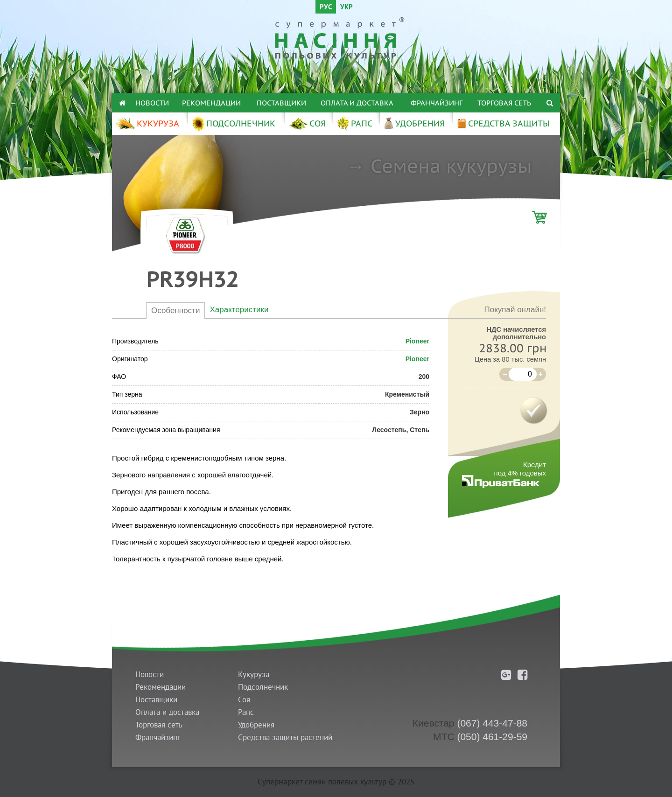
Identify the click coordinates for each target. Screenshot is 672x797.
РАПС (354, 123)
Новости (152, 103)
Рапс (246, 712)
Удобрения (256, 725)
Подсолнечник (263, 687)
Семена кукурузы (451, 166)
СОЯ (307, 123)
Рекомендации (211, 103)
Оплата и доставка (357, 103)
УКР (346, 8)
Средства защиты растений (285, 738)
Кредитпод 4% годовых (520, 469)
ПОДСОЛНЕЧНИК (234, 123)
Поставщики (281, 103)
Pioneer (417, 341)
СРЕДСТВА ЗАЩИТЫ (503, 123)
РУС (326, 8)
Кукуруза (254, 675)
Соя (244, 700)
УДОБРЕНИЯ (414, 123)
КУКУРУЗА (147, 123)
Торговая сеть (504, 103)
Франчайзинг (437, 103)
